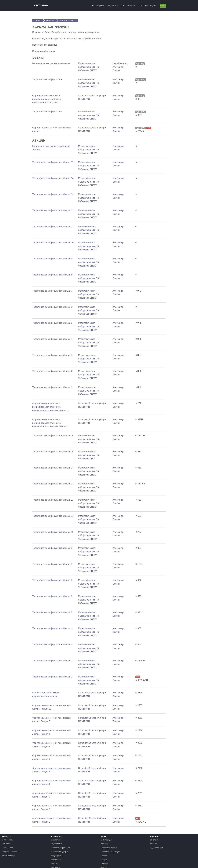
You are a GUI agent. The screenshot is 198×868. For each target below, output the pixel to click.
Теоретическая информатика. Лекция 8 (52, 275)
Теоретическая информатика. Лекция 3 (52, 355)
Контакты (104, 856)
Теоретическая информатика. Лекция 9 (52, 259)
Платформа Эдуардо (60, 852)
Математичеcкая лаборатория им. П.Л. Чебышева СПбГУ (89, 67)
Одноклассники (156, 848)
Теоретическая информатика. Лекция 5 (52, 323)
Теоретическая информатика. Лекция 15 (53, 162)
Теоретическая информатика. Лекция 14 (53, 178)
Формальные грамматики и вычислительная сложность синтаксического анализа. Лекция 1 (50, 423)
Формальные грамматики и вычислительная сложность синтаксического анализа (46, 99)
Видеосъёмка (57, 844)
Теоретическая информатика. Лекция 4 (52, 339)
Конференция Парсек (10, 852)
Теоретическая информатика (47, 80)
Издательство (57, 840)
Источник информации (44, 51)
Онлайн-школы (129, 6)
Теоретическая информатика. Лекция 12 (53, 210)
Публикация (56, 860)
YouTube (154, 844)
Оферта (104, 860)
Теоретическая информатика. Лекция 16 (53, 436)
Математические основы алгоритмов (51, 63)
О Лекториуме (106, 840)
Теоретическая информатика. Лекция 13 (53, 194)
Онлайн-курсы (97, 6)
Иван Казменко (120, 63)
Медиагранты (57, 856)
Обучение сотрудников (61, 848)
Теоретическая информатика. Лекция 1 (52, 387)
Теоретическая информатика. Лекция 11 (53, 227)
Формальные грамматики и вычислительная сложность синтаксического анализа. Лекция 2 (50, 407)
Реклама (55, 864)
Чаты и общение (8, 856)
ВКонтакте (154, 840)
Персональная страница (45, 45)
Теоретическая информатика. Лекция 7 (52, 291)
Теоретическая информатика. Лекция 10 (53, 243)
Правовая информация (110, 852)
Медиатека (113, 6)
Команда (104, 864)
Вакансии (105, 844)
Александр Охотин (66, 21)
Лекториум (41, 5)
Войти (163, 6)
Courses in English (148, 6)
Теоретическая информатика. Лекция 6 (52, 307)
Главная (38, 21)
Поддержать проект (109, 848)
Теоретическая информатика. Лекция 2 (52, 371)
